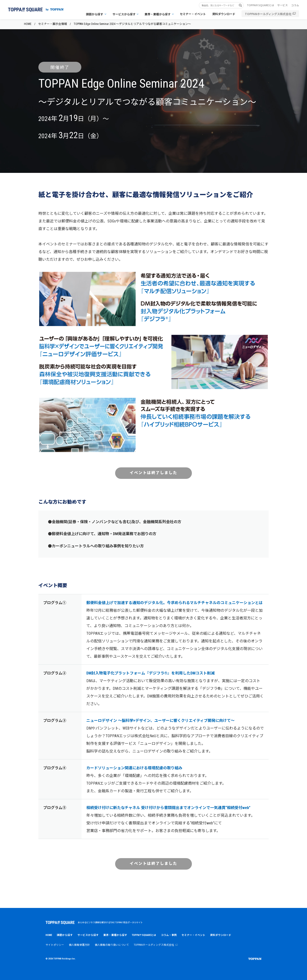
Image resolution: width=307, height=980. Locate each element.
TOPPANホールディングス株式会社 (156, 945)
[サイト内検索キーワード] (219, 5)
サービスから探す (124, 14)
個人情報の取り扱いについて (112, 945)
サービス (283, 5)
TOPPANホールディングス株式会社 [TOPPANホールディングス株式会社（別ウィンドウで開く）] (268, 14)
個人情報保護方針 (79, 945)
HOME (28, 24)
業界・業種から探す (158, 14)
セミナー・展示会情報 (53, 24)
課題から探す (94, 14)
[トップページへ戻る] (36, 9)
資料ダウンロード (224, 14)
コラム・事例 (169, 935)
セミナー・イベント (193, 14)
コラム (295, 5)
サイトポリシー (55, 945)
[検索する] (242, 5)
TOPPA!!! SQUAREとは (260, 5)
